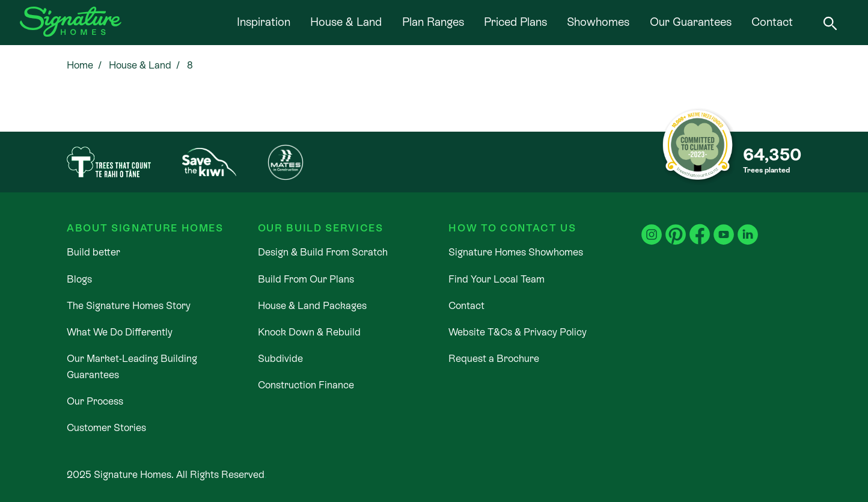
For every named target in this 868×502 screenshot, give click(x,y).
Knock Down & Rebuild (309, 332)
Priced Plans (515, 22)
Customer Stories (106, 428)
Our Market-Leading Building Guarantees (132, 367)
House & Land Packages (312, 306)
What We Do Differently (120, 332)
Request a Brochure (494, 359)
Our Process (95, 401)
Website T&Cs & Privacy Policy (518, 332)
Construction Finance (306, 385)
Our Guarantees (691, 22)
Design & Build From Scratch (323, 252)
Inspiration (264, 22)
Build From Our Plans (306, 279)
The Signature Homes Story (129, 306)
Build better (93, 252)
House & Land (346, 22)
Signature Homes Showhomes (516, 252)
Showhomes (598, 22)
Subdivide (280, 359)
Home (80, 65)
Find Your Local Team (497, 279)
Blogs (79, 279)
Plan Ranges (433, 22)
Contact (772, 22)
